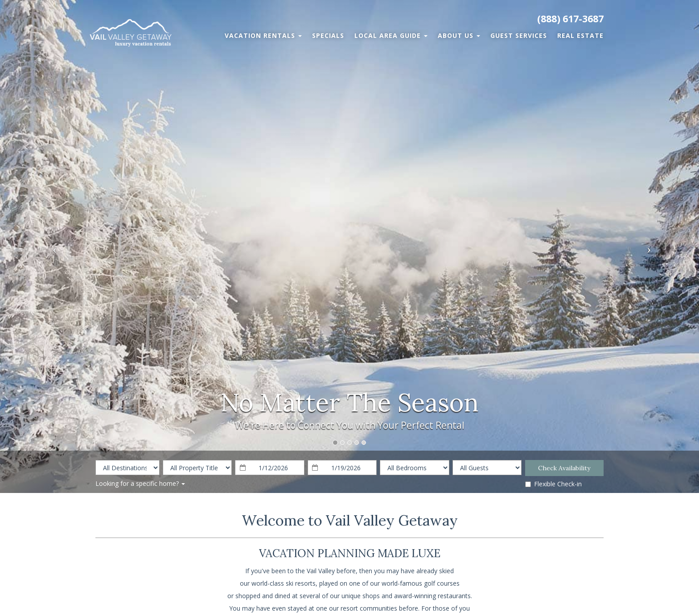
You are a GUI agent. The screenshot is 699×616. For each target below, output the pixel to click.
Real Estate (580, 35)
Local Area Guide (391, 35)
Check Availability (564, 468)
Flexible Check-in (553, 484)
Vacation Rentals (263, 35)
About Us (459, 35)
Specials (328, 35)
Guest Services (519, 35)
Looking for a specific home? (140, 483)
